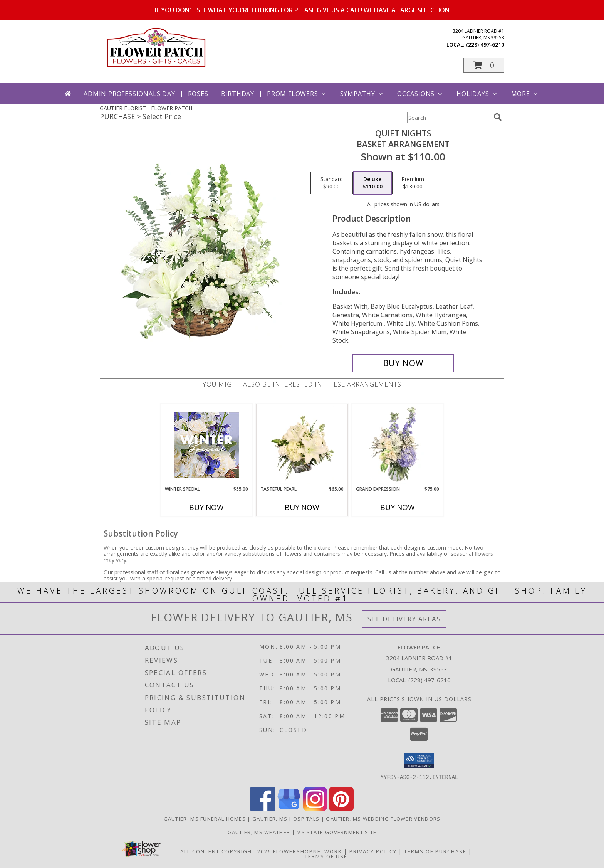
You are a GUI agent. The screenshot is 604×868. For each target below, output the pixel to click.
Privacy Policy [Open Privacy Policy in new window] (373, 851)
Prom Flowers (297, 94)
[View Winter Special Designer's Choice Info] (207, 445)
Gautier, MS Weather (259, 832)
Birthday (238, 94)
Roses (198, 94)
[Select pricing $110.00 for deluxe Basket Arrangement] (372, 183)
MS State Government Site (336, 832)
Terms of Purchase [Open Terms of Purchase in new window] (435, 851)
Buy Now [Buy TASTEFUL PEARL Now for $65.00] (302, 507)
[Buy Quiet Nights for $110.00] (403, 363)
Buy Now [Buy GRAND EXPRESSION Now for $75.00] (398, 507)
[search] (498, 117)
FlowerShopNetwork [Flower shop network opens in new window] (308, 851)
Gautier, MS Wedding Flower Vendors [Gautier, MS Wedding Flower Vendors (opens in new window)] (383, 818)
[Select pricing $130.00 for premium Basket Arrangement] (413, 183)
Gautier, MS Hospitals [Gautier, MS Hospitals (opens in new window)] (286, 818)
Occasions (420, 94)
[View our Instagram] (315, 809)
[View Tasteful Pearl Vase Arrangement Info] (302, 445)
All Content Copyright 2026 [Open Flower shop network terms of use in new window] (226, 851)
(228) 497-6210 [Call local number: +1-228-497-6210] (485, 45)
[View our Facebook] (263, 809)
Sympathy (362, 94)
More (525, 94)
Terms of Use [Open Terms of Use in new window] (326, 856)
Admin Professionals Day (129, 94)
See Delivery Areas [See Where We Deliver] (404, 619)
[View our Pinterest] (341, 809)
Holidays (477, 94)
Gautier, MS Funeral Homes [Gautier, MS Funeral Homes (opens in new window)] (205, 818)
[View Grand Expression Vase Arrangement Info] (398, 445)
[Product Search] (449, 118)
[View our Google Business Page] (289, 809)
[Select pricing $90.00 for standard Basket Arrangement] (332, 183)
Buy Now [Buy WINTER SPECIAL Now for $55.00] (206, 507)
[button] (484, 65)
